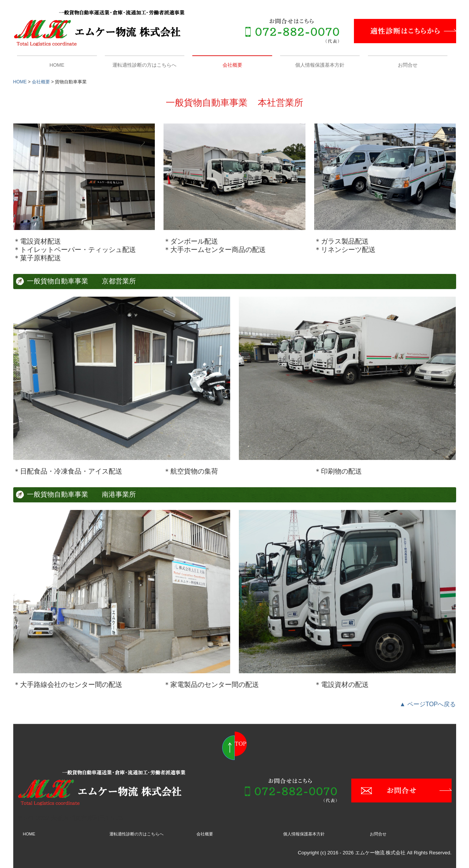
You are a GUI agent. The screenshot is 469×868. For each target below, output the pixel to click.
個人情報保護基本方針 (320, 65)
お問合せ (408, 65)
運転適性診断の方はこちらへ (144, 65)
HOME (57, 65)
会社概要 (232, 65)
